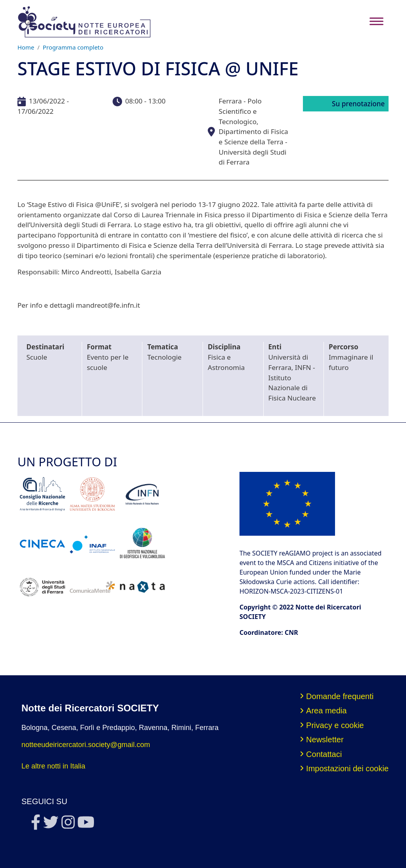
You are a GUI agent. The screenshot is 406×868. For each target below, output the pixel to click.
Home (26, 47)
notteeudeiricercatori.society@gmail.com (86, 745)
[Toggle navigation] (376, 21)
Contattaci (324, 754)
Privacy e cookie (335, 725)
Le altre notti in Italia (53, 766)
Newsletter (325, 740)
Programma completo (73, 47)
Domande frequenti (340, 696)
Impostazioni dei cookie (347, 768)
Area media (326, 711)
